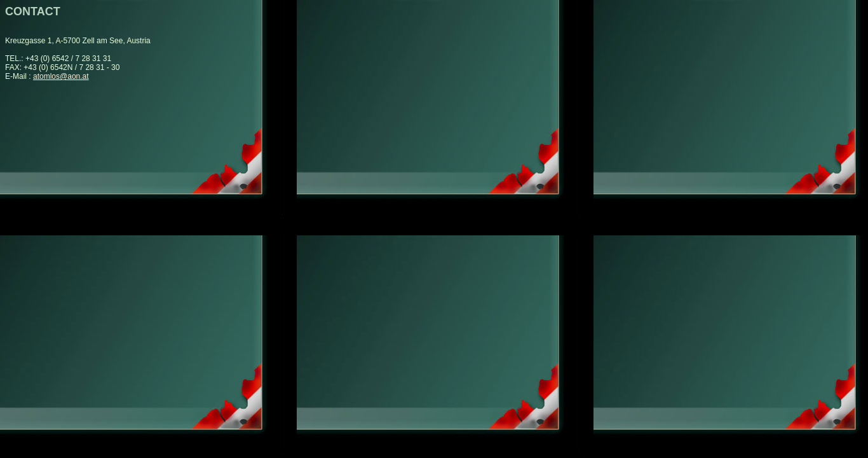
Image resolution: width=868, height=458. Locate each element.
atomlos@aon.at (61, 76)
